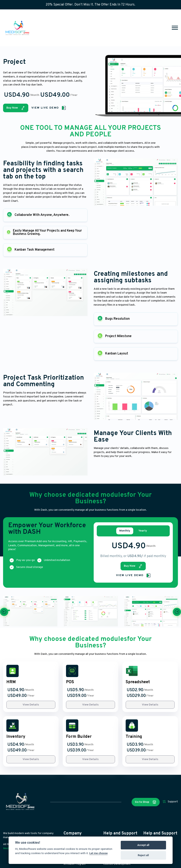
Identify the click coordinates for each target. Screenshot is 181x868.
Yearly (143, 531)
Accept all (143, 845)
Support (170, 802)
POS (70, 682)
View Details (31, 705)
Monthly (125, 531)
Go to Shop (146, 802)
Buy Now (16, 108)
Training (134, 737)
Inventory (16, 737)
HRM (11, 682)
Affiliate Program (75, 864)
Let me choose (98, 853)
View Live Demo (49, 108)
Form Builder (79, 737)
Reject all (143, 855)
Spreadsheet (138, 682)
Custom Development (117, 864)
